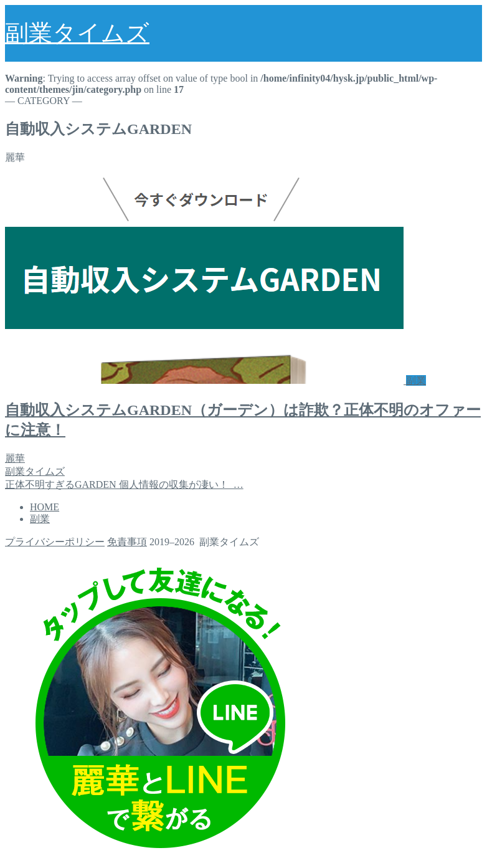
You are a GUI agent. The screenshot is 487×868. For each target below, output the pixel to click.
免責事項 (127, 542)
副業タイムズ (77, 33)
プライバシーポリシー (55, 542)
